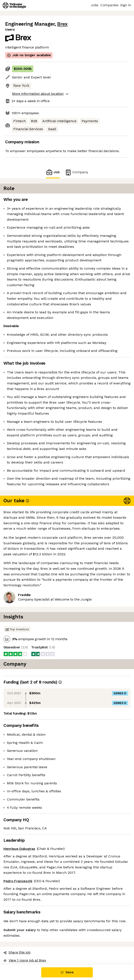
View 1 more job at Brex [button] (25, 960)
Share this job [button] (17, 952)
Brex (62, 24)
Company (76, 172)
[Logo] (14, 5)
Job (53, 172)
